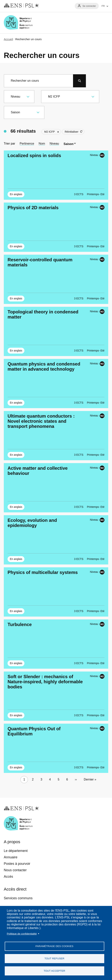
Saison (70, 144)
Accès (8, 877)
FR (103, 6)
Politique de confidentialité (22, 934)
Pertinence (27, 144)
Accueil (8, 39)
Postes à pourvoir (17, 864)
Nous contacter (15, 870)
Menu (104, 23)
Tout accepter (54, 971)
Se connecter (89, 6)
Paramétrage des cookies (54, 946)
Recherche (93, 23)
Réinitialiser (72, 132)
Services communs (18, 898)
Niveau (54, 144)
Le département (16, 851)
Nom (42, 144)
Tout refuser (54, 958)
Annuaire (11, 857)
